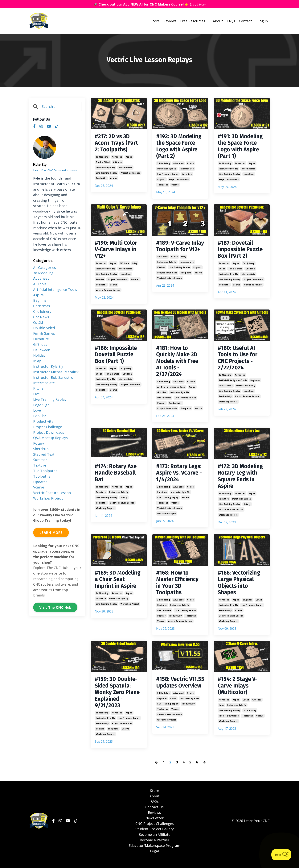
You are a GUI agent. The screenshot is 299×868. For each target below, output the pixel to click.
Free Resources (193, 21)
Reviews (170, 21)
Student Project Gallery (155, 837)
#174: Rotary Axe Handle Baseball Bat (116, 477)
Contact (245, 21)
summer (135, 281)
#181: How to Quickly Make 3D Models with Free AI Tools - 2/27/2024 (178, 364)
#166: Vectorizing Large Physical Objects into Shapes (240, 588)
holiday (39, 355)
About (218, 21)
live (36, 394)
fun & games (235, 271)
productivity (175, 407)
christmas (42, 306)
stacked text (44, 454)
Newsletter (154, 825)
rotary (124, 502)
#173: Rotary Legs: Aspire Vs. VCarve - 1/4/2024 (180, 477)
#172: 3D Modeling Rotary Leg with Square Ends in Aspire (241, 480)
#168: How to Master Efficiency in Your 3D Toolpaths (178, 588)
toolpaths (101, 179)
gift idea (118, 163)
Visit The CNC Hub (55, 607)
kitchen (161, 276)
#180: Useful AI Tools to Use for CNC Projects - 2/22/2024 (239, 361)
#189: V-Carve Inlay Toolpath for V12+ (180, 251)
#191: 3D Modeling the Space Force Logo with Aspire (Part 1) (241, 147)
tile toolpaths (45, 471)
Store (155, 21)
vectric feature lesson (108, 292)
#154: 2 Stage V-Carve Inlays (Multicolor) (238, 692)
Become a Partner (155, 848)
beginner (255, 384)
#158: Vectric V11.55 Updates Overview (176, 692)
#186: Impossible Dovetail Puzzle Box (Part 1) (117, 357)
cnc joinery (249, 265)
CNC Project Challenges (155, 831)
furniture (101, 497)
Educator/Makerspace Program (154, 853)
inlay (135, 265)
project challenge (48, 427)
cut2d (222, 271)
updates (40, 482)
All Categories (45, 267)
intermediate (125, 168)
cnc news (41, 317)
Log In (263, 21)
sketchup (41, 449)
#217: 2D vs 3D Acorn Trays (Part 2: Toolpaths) (117, 143)
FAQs (231, 21)
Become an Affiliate (154, 842)
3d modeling (102, 158)
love (37, 410)
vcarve (114, 179)
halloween (42, 350)
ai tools (191, 385)
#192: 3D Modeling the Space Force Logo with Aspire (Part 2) (180, 147)
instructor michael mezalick (56, 372)
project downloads (130, 174)
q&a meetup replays (50, 438)
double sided (103, 163)
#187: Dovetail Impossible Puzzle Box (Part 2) (241, 251)
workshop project (253, 287)
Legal (154, 858)
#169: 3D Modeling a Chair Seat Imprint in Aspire (119, 585)
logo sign (187, 175)
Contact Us (154, 815)
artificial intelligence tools (171, 391)
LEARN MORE (51, 532)
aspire (129, 158)
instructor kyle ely (105, 168)
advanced (117, 158)
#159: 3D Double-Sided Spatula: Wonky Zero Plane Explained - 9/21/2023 (119, 699)
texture (100, 736)
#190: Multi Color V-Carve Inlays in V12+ (117, 251)
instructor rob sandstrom (55, 377)
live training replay (106, 174)
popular (161, 181)
